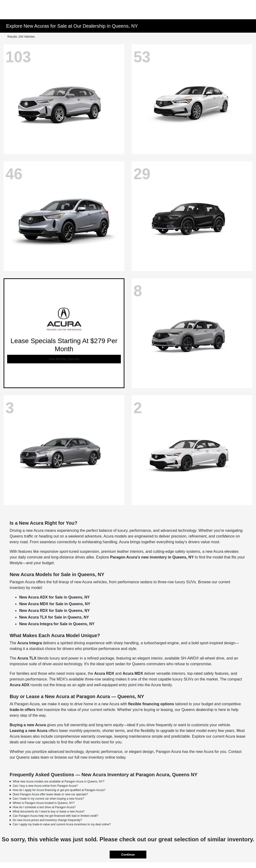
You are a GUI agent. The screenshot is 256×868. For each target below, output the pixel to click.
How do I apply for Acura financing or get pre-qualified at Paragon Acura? (59, 790)
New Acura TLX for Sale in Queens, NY (54, 617)
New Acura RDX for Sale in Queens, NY (54, 611)
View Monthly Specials (64, 359)
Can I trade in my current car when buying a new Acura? (48, 799)
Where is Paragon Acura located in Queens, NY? (44, 803)
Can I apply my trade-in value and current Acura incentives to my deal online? (62, 824)
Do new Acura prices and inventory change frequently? (47, 820)
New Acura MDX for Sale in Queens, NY (55, 604)
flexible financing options (151, 704)
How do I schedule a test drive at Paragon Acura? (44, 807)
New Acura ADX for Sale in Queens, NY (54, 597)
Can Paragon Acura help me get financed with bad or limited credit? (55, 816)
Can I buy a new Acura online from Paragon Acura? (45, 786)
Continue (128, 855)
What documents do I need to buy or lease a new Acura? (49, 812)
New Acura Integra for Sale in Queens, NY (57, 624)
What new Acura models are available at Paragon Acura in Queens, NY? (59, 782)
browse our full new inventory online (85, 757)
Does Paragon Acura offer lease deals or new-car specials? (50, 794)
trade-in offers (22, 710)
